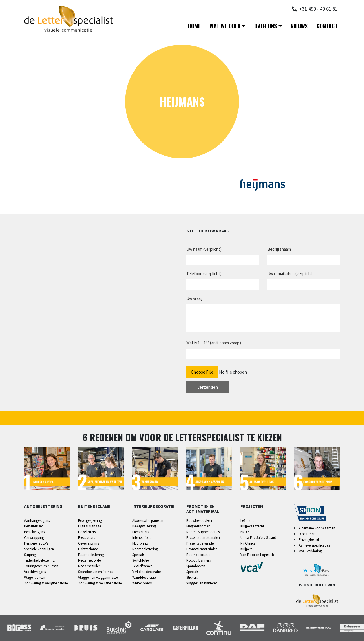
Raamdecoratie (198, 555)
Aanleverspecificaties (314, 545)
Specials (138, 555)
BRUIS (245, 532)
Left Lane (247, 521)
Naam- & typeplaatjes (203, 532)
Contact (327, 26)
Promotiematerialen (202, 549)
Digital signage (90, 526)
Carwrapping (34, 538)
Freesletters (87, 538)
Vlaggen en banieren (202, 583)
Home (194, 26)
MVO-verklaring (310, 551)
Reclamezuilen (89, 566)
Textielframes (142, 566)
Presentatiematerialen (203, 538)
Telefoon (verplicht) (204, 274)
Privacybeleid (309, 540)
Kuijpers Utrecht (252, 526)
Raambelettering (91, 555)
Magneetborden (198, 526)
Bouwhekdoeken (199, 521)
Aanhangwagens (37, 521)
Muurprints (140, 543)
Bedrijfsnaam (279, 249)
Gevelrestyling (89, 543)
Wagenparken (35, 577)
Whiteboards (142, 583)
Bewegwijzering (90, 521)
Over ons (266, 26)
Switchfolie (140, 560)
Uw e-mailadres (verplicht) (290, 274)
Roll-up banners (198, 560)
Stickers (192, 577)
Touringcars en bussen (41, 566)
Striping (30, 555)
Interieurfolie (142, 538)
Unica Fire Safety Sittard (258, 538)
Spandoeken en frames (96, 572)
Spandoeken (196, 566)
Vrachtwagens (35, 572)
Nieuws (299, 26)
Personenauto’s (36, 543)
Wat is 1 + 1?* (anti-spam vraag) (214, 343)
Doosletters (87, 532)
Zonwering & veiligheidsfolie (46, 583)
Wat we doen (225, 26)
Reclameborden (90, 560)
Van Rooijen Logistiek (257, 555)
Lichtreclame (88, 549)
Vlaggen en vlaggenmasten (99, 577)
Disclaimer (307, 534)
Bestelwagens (34, 532)
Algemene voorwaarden (317, 528)
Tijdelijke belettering (39, 560)
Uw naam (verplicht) (204, 249)
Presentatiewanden (201, 543)
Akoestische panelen (148, 521)
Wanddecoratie (144, 577)
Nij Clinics (248, 543)
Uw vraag (195, 298)
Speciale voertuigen (39, 549)
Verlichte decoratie (146, 572)
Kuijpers (246, 549)
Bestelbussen (34, 526)
